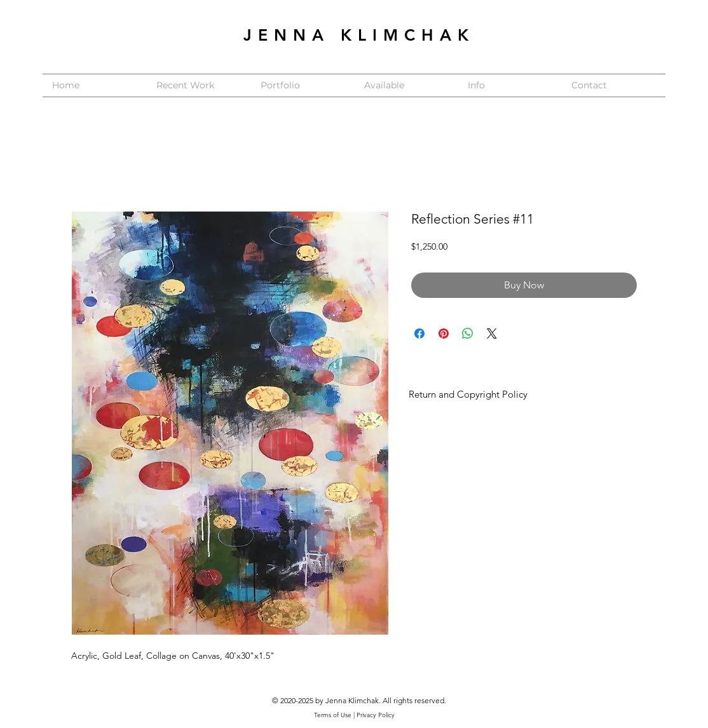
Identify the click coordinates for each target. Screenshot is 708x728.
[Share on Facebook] (419, 334)
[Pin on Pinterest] (444, 334)
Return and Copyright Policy (468, 394)
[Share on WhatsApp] (468, 334)
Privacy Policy (376, 715)
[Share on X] (492, 334)
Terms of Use (333, 715)
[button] (303, 85)
